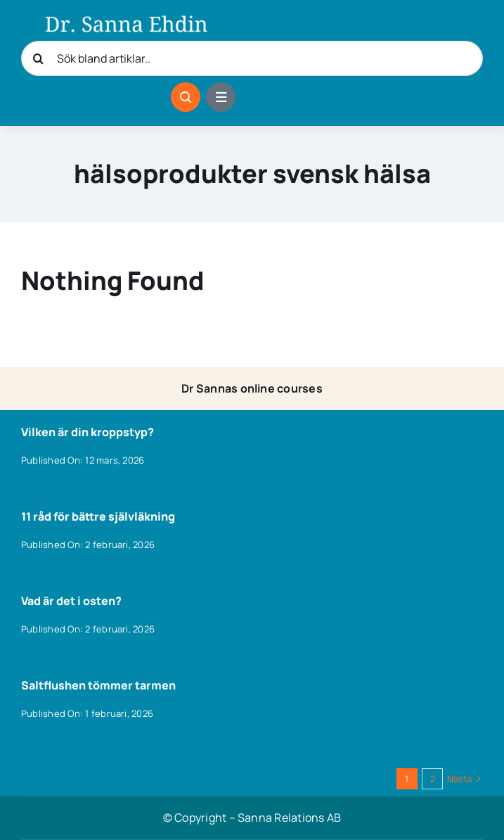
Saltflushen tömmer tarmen (98, 685)
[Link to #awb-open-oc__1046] (186, 97)
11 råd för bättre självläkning (98, 516)
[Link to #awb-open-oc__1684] (221, 97)
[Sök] (39, 58)
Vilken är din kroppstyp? (88, 432)
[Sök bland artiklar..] (252, 58)
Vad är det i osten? (71, 601)
